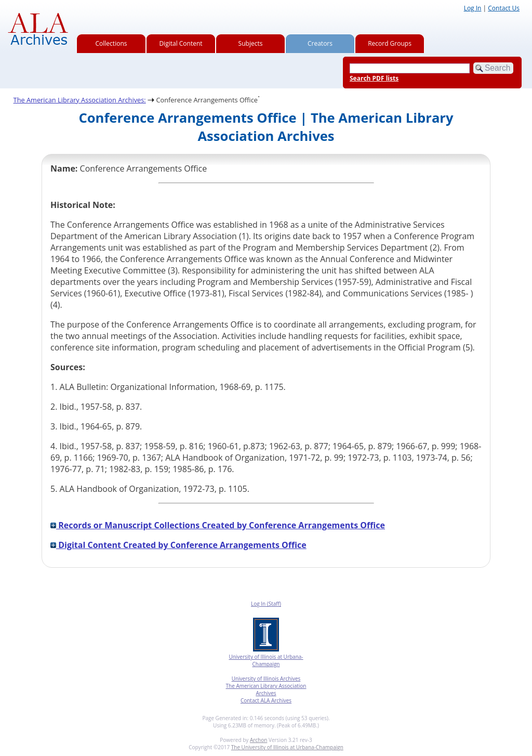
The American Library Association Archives (266, 689)
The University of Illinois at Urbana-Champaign (287, 747)
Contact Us (504, 8)
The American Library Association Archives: (80, 100)
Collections (111, 43)
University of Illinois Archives (266, 679)
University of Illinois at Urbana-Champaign (266, 660)
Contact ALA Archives (266, 700)
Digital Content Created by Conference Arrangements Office (178, 545)
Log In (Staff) (266, 604)
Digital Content (181, 43)
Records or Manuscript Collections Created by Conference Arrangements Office (218, 525)
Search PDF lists (374, 78)
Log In (473, 8)
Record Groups (390, 43)
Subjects (251, 43)
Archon (258, 740)
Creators (320, 43)
